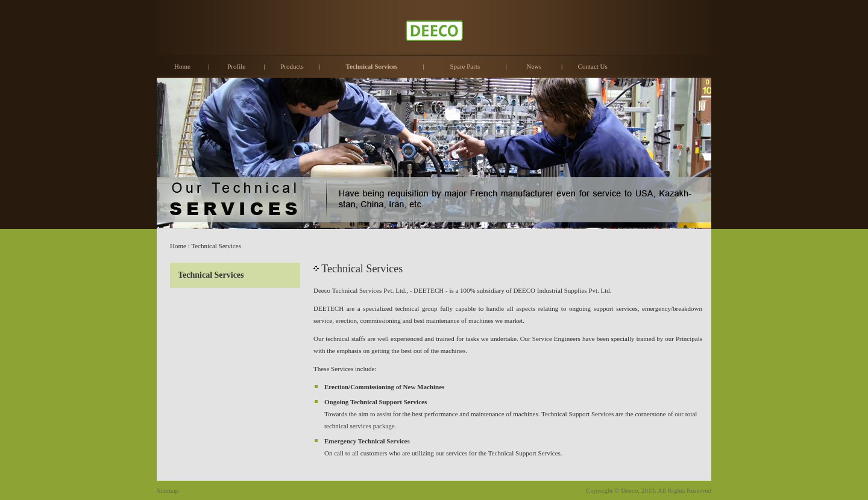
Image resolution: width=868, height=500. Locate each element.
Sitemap (168, 490)
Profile (236, 66)
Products (292, 66)
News (534, 66)
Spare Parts (465, 66)
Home (182, 66)
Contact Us (593, 66)
